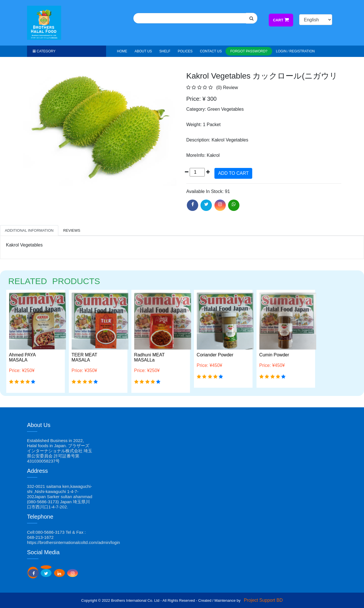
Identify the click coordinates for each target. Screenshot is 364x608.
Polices (185, 51)
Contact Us (211, 51)
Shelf (165, 51)
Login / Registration (295, 51)
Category (44, 51)
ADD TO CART (233, 173)
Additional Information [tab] (29, 230)
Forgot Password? (249, 51)
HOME (122, 51)
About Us (143, 51)
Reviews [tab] (72, 230)
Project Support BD (263, 600)
